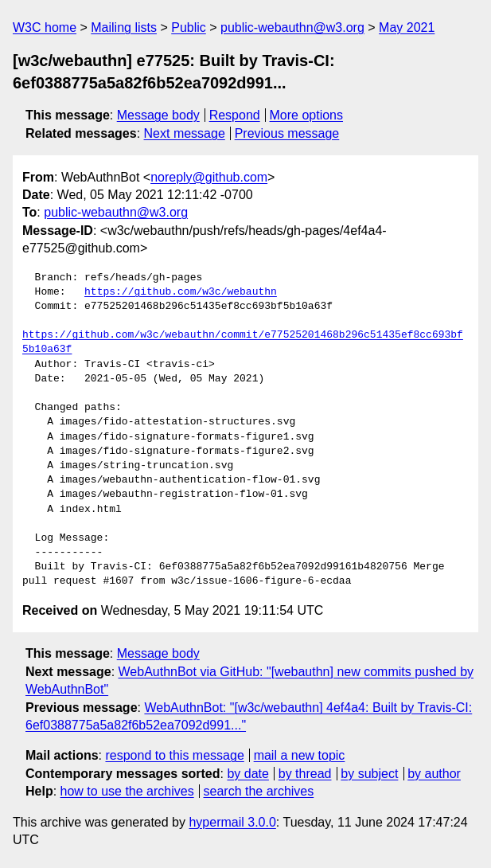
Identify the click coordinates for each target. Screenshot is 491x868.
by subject (369, 774)
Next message (185, 133)
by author (434, 774)
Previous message (287, 133)
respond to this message (174, 755)
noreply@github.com (209, 177)
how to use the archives (127, 791)
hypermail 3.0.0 (232, 822)
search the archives (259, 791)
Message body (158, 115)
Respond (235, 115)
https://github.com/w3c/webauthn (181, 292)
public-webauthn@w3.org (292, 27)
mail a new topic (300, 755)
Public (189, 27)
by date (247, 774)
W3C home (45, 27)
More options (307, 115)
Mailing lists (124, 27)
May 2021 (407, 27)
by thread (305, 774)
